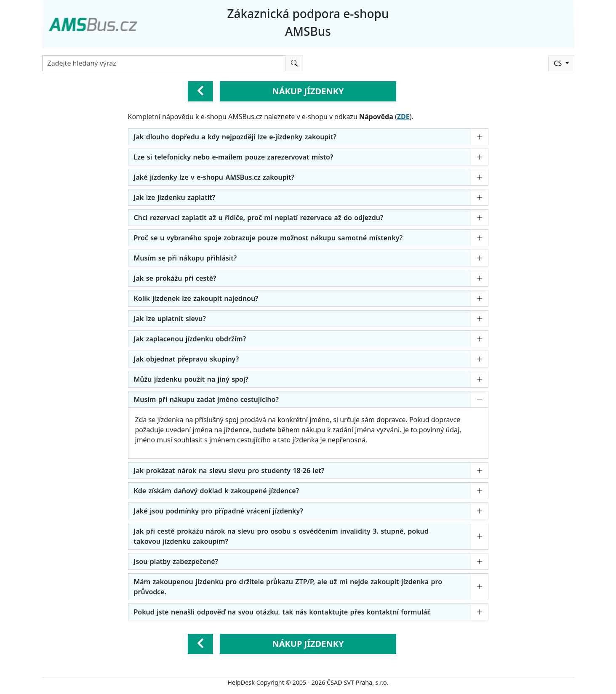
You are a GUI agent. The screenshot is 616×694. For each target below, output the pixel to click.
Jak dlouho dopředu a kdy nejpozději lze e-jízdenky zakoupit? (235, 137)
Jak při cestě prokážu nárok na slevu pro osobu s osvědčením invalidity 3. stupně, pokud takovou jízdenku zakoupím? (281, 536)
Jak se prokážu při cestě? (175, 278)
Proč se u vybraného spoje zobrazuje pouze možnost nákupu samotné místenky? (268, 238)
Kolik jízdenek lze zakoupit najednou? (196, 298)
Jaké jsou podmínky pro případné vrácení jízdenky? (219, 511)
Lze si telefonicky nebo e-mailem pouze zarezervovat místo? (234, 157)
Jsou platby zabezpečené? (176, 561)
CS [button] (559, 63)
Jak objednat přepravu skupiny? (187, 359)
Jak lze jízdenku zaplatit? (175, 197)
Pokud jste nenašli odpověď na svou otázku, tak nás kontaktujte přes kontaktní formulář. (283, 612)
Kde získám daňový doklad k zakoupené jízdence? (217, 491)
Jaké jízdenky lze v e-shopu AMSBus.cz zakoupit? (214, 177)
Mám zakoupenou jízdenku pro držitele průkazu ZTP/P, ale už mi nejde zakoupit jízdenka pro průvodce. (288, 587)
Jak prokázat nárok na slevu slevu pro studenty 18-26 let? (229, 471)
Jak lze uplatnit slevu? (170, 319)
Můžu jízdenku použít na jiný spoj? (191, 379)
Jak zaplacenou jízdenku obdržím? (190, 339)
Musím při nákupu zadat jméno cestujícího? (206, 399)
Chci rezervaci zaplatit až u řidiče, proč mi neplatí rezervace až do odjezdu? (259, 218)
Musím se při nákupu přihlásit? (185, 258)
